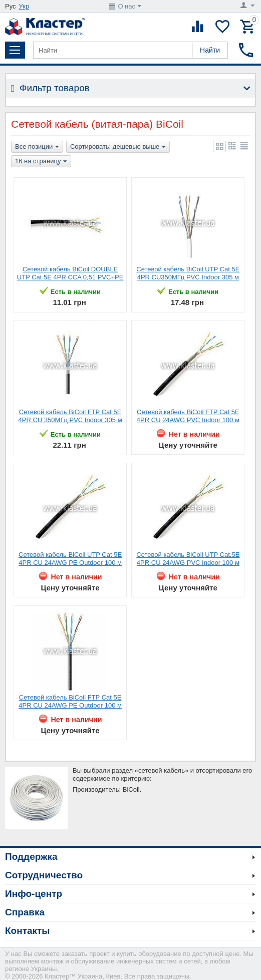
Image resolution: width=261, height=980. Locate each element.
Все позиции (37, 147)
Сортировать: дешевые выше (118, 147)
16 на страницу (41, 162)
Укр (24, 6)
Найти (210, 50)
